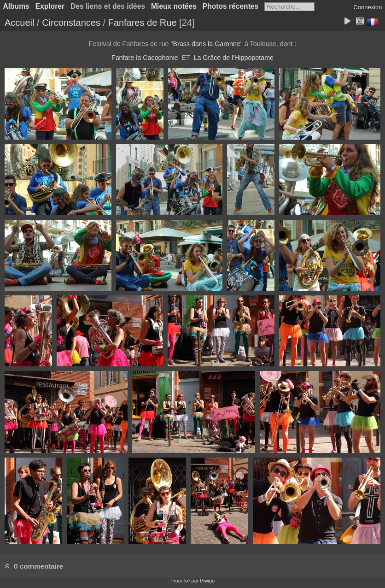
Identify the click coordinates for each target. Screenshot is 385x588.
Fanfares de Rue (143, 23)
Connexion (367, 7)
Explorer (50, 6)
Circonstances (71, 23)
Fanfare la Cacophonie (145, 58)
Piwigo (207, 581)
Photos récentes (230, 6)
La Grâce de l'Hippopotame (233, 58)
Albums (16, 6)
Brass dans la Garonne (207, 44)
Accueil (19, 23)
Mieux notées (174, 6)
